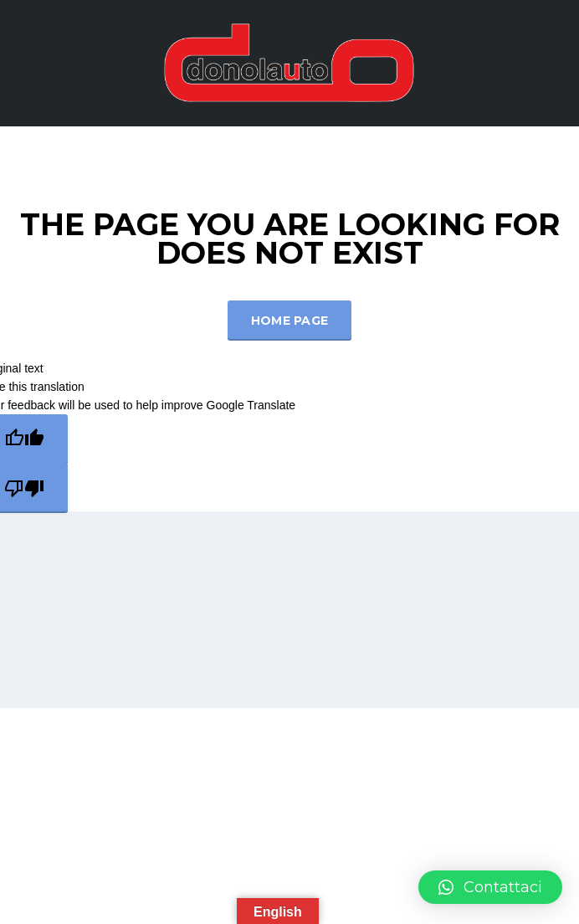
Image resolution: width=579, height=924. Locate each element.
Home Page (290, 321)
